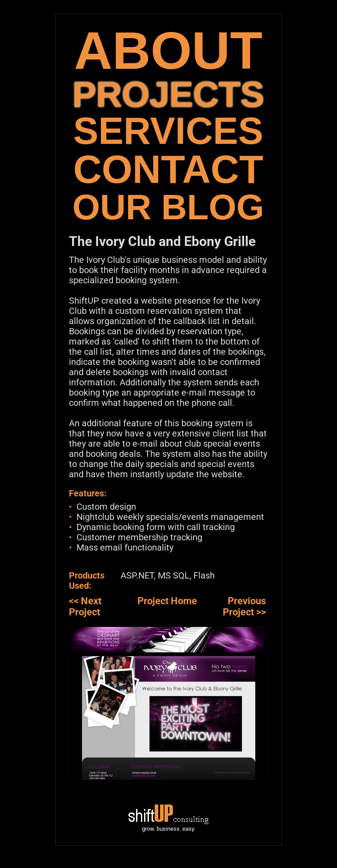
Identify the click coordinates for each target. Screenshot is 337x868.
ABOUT (168, 50)
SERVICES (168, 131)
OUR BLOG (168, 207)
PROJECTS (168, 94)
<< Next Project (85, 606)
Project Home (167, 601)
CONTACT (168, 169)
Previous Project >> (244, 606)
